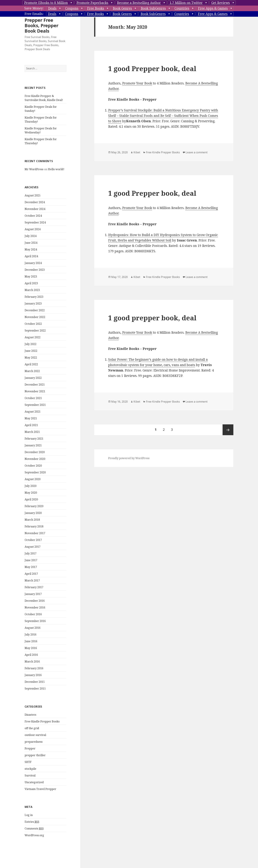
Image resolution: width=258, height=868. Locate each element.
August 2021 (33, 412)
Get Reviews (221, 3)
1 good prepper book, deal (152, 318)
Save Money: (34, 8)
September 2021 (35, 405)
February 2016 (34, 668)
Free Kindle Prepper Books (42, 721)
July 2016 (31, 634)
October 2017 (33, 540)
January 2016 (33, 675)
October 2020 (33, 466)
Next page (228, 430)
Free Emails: (34, 14)
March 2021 (32, 432)
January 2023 (33, 303)
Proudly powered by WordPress (129, 458)
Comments (34, 829)
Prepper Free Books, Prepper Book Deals (42, 25)
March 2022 (32, 371)
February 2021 (34, 439)
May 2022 (31, 358)
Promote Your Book (137, 83)
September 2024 (35, 222)
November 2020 (35, 459)
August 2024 (33, 229)
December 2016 (35, 601)
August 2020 (33, 479)
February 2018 (34, 526)
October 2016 (33, 614)
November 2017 (35, 533)
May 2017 (31, 567)
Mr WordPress (34, 169)
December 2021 (35, 385)
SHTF (28, 762)
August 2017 (33, 547)
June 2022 (31, 351)
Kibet (137, 152)
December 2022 (35, 310)
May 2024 (31, 249)
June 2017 (31, 560)
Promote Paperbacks (92, 3)
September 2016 (35, 621)
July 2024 (31, 236)
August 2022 (33, 337)
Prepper (30, 748)
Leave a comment (197, 152)
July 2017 (31, 553)
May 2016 (31, 648)
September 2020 (35, 472)
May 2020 (31, 493)
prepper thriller (35, 755)
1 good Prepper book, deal (152, 68)
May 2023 (31, 276)
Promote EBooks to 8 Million (46, 3)
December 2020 (35, 452)
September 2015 (35, 688)
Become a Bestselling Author (139, 3)
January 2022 (33, 378)
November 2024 (35, 209)
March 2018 (32, 520)
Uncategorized (34, 782)
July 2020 (31, 486)
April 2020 (31, 499)
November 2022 (35, 317)
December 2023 (35, 270)
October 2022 (33, 324)
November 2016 (35, 607)
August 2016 (33, 628)
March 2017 (32, 580)
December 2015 (35, 682)
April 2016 (31, 655)
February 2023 (34, 297)
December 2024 (35, 202)
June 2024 (31, 243)
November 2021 (35, 391)
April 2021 (31, 425)
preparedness (34, 742)
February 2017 (34, 587)
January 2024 (33, 263)
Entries (32, 822)
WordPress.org (34, 835)
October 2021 (33, 398)
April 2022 (31, 364)
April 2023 (31, 283)
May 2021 (31, 418)
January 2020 (33, 513)
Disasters (30, 715)
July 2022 (31, 344)
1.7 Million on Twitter (186, 3)
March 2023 (32, 290)
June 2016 (31, 641)
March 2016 (32, 661)
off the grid (32, 728)
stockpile (30, 769)
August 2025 (33, 195)
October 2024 (33, 216)
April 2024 (31, 256)
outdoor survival (35, 735)
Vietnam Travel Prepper (40, 789)
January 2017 (33, 594)
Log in (29, 815)
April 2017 (31, 574)
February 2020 (34, 506)
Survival (30, 775)
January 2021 (33, 445)
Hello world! (56, 169)
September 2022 (35, 330)
